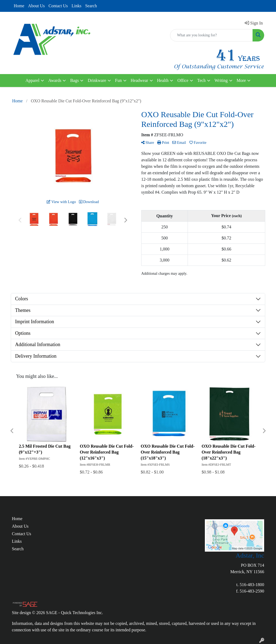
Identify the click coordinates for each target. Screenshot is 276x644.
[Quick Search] (211, 35)
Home (19, 6)
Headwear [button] (139, 80)
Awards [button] (55, 80)
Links (76, 6)
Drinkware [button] (97, 80)
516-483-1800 (252, 585)
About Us (36, 6)
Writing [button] (221, 80)
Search (91, 6)
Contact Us (58, 6)
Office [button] (183, 80)
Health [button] (163, 80)
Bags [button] (74, 80)
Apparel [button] (33, 80)
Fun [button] (118, 80)
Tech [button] (201, 80)
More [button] (241, 80)
